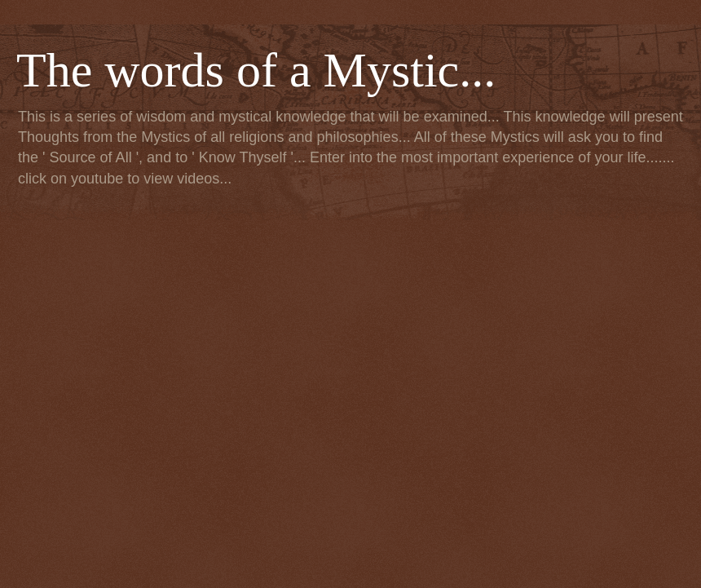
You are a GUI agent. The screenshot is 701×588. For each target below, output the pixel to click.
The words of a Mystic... (256, 70)
